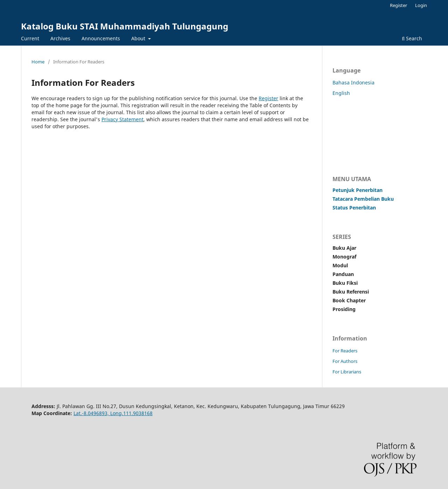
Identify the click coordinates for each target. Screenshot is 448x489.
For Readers (345, 351)
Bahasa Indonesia (353, 82)
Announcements (101, 38)
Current (30, 38)
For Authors (345, 361)
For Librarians (347, 372)
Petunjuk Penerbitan (358, 190)
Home (38, 62)
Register (398, 5)
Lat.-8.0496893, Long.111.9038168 (113, 413)
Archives (60, 38)
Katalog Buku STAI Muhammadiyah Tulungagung (125, 26)
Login (421, 5)
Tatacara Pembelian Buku (363, 199)
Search (412, 38)
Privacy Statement (122, 119)
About (139, 38)
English (341, 93)
